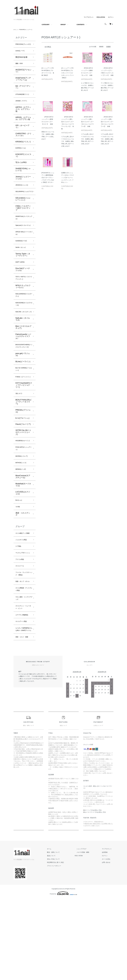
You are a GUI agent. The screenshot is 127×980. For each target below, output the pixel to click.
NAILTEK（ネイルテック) (23, 340)
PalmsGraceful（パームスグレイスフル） (23, 366)
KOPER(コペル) (22, 158)
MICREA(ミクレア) (23, 501)
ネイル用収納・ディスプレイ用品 (23, 656)
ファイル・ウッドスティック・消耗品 (23, 634)
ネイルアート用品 (23, 695)
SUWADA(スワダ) (23, 262)
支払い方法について (63, 941)
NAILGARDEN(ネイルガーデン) (23, 319)
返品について (61, 938)
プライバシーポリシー (63, 948)
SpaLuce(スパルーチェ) (23, 243)
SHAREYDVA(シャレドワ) (23, 179)
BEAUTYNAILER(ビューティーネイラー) (24, 442)
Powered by (64, 975)
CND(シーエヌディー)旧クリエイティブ (23, 222)
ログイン (111, 17)
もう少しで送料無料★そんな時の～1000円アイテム (23, 705)
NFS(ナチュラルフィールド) (23, 310)
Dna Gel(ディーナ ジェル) (23, 292)
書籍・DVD (20, 68)
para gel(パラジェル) (23, 389)
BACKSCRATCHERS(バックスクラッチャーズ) (25, 378)
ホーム (15, 30)
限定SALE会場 (21, 61)
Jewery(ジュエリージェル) (23, 188)
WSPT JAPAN (21, 284)
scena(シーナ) (21, 55)
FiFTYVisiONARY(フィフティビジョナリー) (24, 424)
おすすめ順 (93, 47)
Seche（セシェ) (22, 269)
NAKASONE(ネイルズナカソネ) (23, 329)
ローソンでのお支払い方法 (93, 892)
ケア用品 (19, 599)
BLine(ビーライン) (23, 396)
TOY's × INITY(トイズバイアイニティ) (23, 301)
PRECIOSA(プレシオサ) (23, 46)
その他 (18, 554)
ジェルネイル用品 (23, 592)
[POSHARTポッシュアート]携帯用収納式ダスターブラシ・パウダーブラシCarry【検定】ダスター (48, 178)
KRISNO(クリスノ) (23, 151)
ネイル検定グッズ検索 (23, 583)
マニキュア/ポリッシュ (23, 607)
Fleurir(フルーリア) (23, 464)
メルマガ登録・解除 (88, 934)
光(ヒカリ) (20, 433)
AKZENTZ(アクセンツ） (24, 76)
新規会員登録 (101, 17)
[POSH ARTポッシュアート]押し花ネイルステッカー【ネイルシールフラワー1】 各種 (107, 122)
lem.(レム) (20, 547)
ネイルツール (21, 623)
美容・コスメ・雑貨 (23, 717)
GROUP (63, 25)
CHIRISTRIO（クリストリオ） (23, 144)
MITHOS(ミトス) (22, 508)
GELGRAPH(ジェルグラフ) (23, 204)
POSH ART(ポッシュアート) (28, 30)
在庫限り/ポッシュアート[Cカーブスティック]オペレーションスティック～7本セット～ (68, 178)
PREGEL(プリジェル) (23, 451)
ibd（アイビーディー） (23, 92)
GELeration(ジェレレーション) (23, 213)
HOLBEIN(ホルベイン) (23, 482)
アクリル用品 (21, 616)
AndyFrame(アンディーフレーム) (23, 84)
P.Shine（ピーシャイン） (23, 414)
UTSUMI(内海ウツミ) (23, 101)
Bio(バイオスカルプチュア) (23, 357)
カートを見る (108, 941)
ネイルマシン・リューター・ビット (23, 676)
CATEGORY (46, 25)
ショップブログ (87, 931)
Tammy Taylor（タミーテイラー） (23, 276)
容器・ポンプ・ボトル (23, 645)
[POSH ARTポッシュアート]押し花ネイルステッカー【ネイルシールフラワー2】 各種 (87, 122)
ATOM (88, 938)
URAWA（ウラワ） (23, 110)
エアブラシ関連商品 (23, 686)
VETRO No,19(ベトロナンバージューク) (23, 472)
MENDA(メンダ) (22, 515)
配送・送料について (63, 934)
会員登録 (107, 934)
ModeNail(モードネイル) (23, 531)
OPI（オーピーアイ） (22, 136)
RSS (84, 938)
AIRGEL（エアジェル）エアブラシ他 (23, 128)
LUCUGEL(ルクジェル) (23, 539)
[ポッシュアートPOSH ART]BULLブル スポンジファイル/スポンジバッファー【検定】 (68, 73)
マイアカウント (89, 17)
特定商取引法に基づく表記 (65, 944)
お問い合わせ (108, 944)
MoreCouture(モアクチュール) (23, 523)
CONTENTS (81, 25)
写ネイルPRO (21, 172)
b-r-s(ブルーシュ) (22, 458)
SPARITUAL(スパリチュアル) (23, 232)
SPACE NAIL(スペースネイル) (23, 253)
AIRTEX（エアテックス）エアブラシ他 (23, 118)
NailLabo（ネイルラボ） (23, 349)
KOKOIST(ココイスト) (23, 165)
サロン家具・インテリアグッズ (23, 666)
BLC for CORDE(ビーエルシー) (23, 404)
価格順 (101, 47)
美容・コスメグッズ (23, 562)
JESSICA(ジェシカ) (23, 195)
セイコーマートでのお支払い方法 (95, 894)
